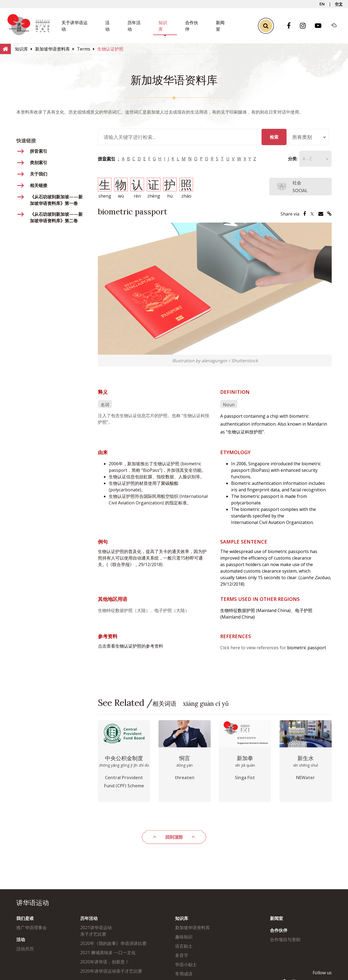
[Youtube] (321, 26)
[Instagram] (305, 26)
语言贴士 (184, 946)
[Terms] (84, 49)
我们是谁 (25, 918)
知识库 (182, 918)
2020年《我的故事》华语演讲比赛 (113, 943)
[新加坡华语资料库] (52, 49)
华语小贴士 (186, 965)
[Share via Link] (329, 214)
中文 (339, 4)
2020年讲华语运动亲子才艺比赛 (111, 971)
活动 (21, 940)
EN (322, 4)
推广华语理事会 (32, 928)
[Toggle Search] (266, 26)
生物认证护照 (128, 646)
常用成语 (184, 974)
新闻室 (276, 918)
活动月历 (25, 949)
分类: (285, 159)
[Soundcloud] (337, 26)
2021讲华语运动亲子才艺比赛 (96, 931)
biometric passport (307, 648)
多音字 (182, 955)
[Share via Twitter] (312, 214)
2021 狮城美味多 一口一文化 (108, 953)
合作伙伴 (279, 930)
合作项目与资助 (285, 940)
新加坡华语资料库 (192, 928)
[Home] (5, 49)
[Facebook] (291, 26)
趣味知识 (184, 937)
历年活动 (89, 918)
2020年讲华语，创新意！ (105, 962)
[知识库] (21, 49)
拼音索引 (107, 159)
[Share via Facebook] (304, 214)
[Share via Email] (321, 214)
